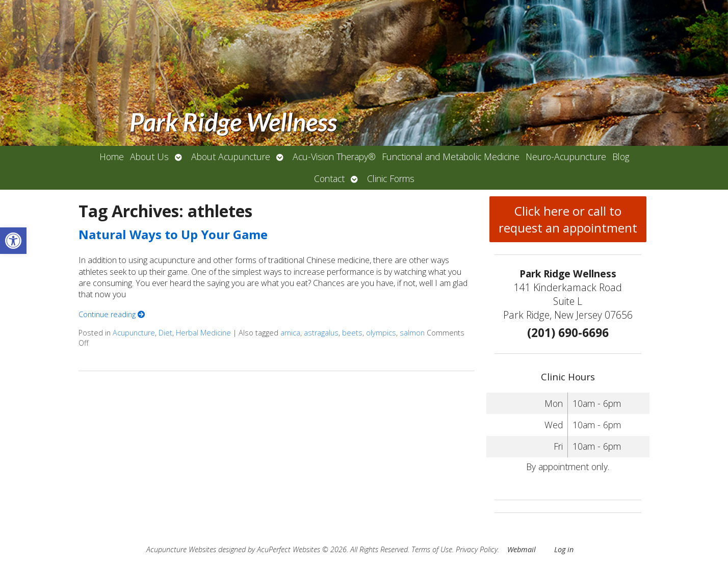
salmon (412, 333)
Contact (329, 178)
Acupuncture (134, 333)
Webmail (522, 549)
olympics (381, 333)
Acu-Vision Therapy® (334, 157)
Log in (564, 549)
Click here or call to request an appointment (568, 219)
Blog (621, 157)
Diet (165, 333)
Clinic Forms (391, 178)
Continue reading (112, 314)
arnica (290, 333)
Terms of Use (432, 549)
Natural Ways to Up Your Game (173, 234)
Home (112, 157)
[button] (13, 241)
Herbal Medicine (203, 333)
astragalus (321, 333)
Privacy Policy (477, 549)
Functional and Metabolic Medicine (451, 157)
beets (352, 333)
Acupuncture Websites (181, 549)
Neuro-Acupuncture (566, 157)
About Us (149, 157)
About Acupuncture (231, 157)
